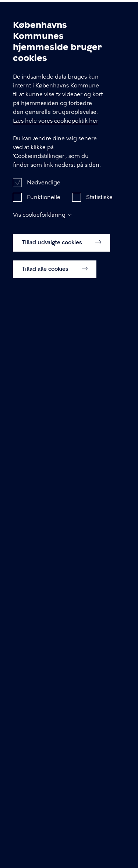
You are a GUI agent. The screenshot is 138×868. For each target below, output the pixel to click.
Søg (103, 12)
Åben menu (120, 12)
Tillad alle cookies (55, 283)
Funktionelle (44, 212)
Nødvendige (44, 197)
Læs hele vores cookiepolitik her (56, 135)
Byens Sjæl (25, 13)
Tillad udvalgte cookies (61, 257)
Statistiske (99, 212)
